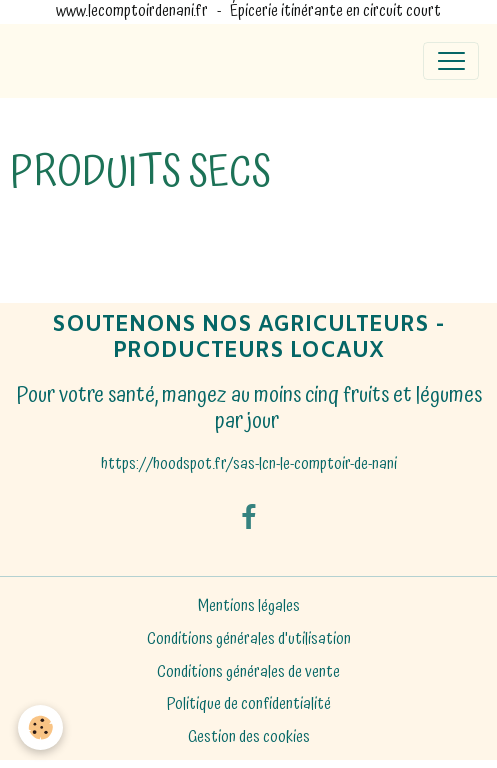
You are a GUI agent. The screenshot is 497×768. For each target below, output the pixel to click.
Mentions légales (249, 606)
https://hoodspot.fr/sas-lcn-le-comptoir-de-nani (249, 464)
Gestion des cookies (249, 738)
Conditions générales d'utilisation (249, 639)
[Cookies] (40, 727)
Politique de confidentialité (249, 704)
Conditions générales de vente (248, 672)
